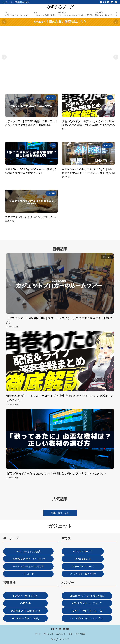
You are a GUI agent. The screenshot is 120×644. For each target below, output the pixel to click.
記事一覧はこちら (60, 513)
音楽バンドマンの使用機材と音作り (45, 14)
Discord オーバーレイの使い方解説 (87, 596)
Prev (4, 22)
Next (116, 22)
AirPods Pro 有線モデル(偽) (25, 618)
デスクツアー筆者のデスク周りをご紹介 (105, 14)
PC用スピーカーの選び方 (25, 596)
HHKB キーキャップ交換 (28, 551)
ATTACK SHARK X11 (83, 551)
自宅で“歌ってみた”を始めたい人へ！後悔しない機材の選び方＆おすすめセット (31, 171)
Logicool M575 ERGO (83, 566)
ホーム (38, 634)
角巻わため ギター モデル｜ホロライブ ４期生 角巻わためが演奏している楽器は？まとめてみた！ (88, 125)
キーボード (28, 574)
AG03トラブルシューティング (87, 603)
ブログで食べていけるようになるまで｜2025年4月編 (31, 219)
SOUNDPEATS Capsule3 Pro (25, 611)
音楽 (71, 634)
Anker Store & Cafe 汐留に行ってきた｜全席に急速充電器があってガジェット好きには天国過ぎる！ (88, 173)
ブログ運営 (80, 634)
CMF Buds (26, 603)
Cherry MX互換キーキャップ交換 (28, 559)
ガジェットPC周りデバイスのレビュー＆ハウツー (18, 14)
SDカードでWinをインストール (87, 611)
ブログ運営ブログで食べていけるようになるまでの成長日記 (75, 14)
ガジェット (61, 634)
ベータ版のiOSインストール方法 (87, 618)
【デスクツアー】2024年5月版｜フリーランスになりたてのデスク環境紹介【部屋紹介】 (31, 123)
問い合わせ (48, 634)
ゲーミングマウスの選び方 (83, 574)
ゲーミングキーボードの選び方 (28, 566)
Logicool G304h (83, 559)
